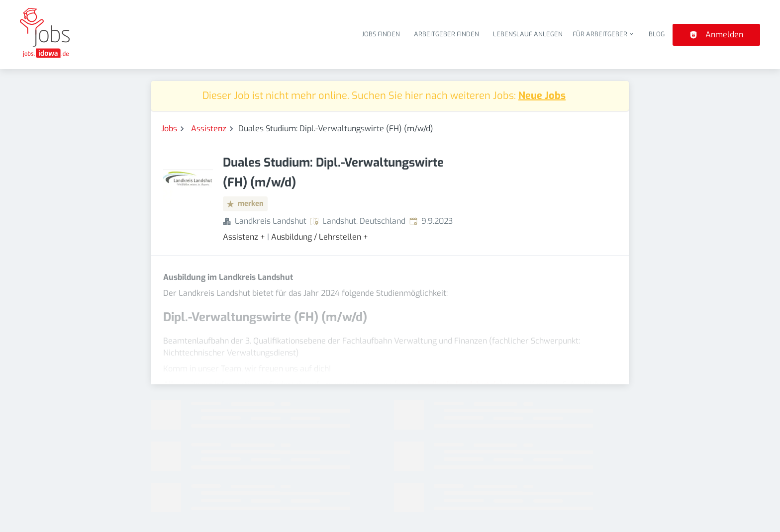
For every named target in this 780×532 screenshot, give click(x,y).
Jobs (169, 129)
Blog (657, 34)
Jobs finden (381, 34)
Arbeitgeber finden (446, 34)
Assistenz (209, 129)
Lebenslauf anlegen (528, 34)
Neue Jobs (542, 96)
